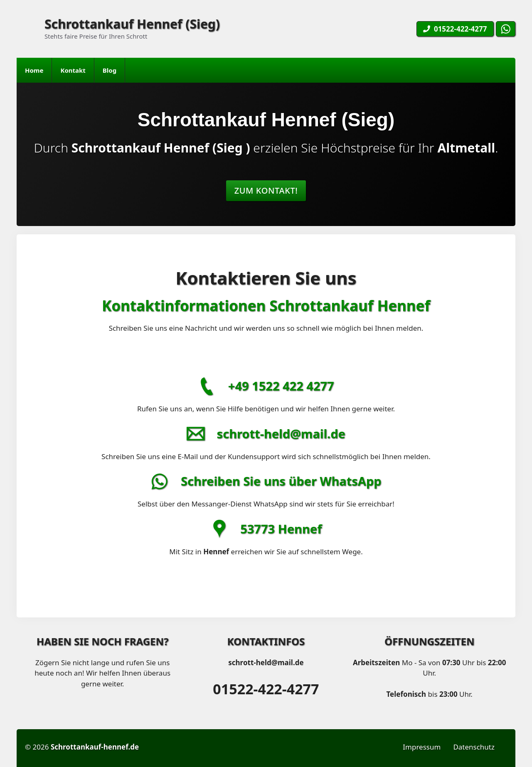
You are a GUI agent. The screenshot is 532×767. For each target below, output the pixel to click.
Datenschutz (474, 747)
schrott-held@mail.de (281, 434)
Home (34, 70)
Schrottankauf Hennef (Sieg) (132, 24)
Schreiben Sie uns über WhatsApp (281, 481)
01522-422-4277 (266, 689)
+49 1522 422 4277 (281, 386)
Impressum (422, 747)
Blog (110, 70)
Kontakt (73, 70)
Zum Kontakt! (266, 191)
